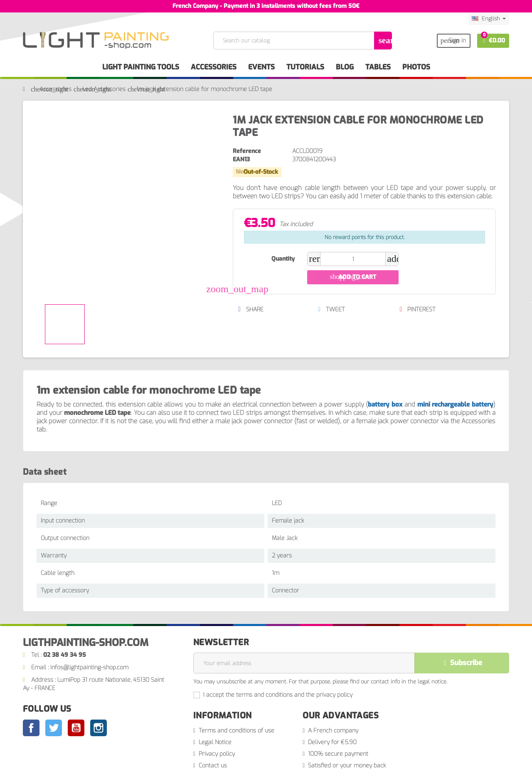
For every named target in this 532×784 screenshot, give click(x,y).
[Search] (302, 41)
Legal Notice (215, 742)
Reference (247, 151)
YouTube (76, 728)
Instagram (99, 728)
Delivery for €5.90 (332, 742)
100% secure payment (338, 754)
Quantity (283, 259)
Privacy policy (217, 754)
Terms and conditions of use (236, 731)
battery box (385, 404)
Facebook (31, 728)
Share (250, 309)
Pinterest (417, 309)
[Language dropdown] (489, 19)
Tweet (331, 309)
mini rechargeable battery (455, 404)
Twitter (54, 728)
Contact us (213, 766)
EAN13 (241, 159)
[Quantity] (353, 259)
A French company (333, 731)
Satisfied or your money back (347, 766)
